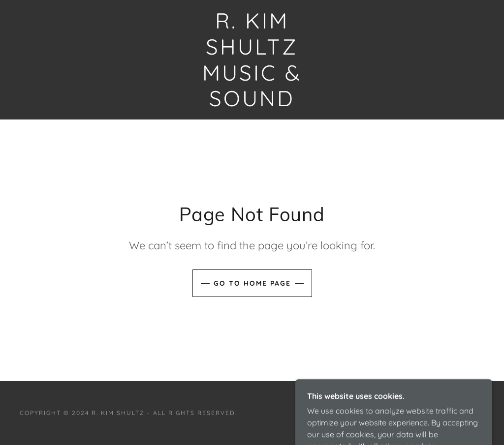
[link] (252, 103)
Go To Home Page (252, 283)
